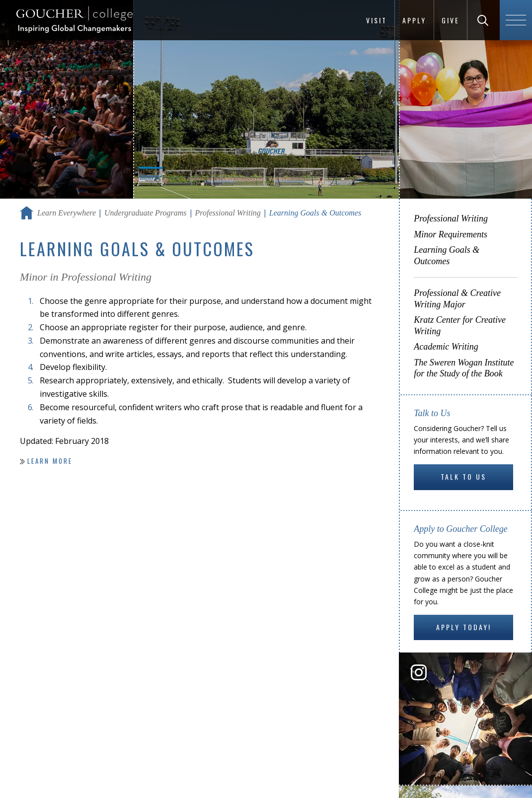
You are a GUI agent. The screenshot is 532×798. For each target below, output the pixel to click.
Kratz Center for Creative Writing (460, 326)
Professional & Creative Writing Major (457, 299)
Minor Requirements (451, 234)
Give (451, 20)
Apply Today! (464, 627)
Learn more (50, 461)
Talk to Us (463, 476)
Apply (414, 20)
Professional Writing (228, 213)
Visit (377, 20)
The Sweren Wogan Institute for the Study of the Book (464, 368)
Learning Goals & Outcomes (447, 255)
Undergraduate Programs (145, 213)
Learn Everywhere (67, 213)
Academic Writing (446, 347)
